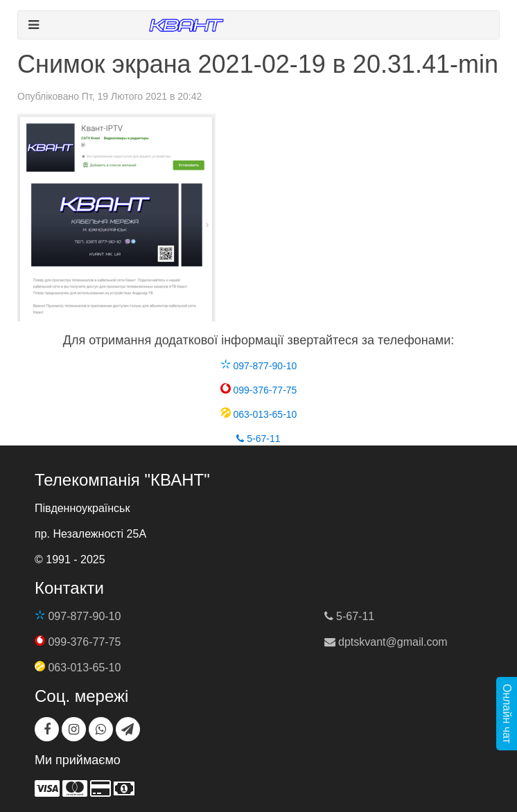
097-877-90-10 (259, 366)
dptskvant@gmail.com (386, 642)
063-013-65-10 (259, 414)
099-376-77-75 (259, 390)
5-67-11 (258, 439)
